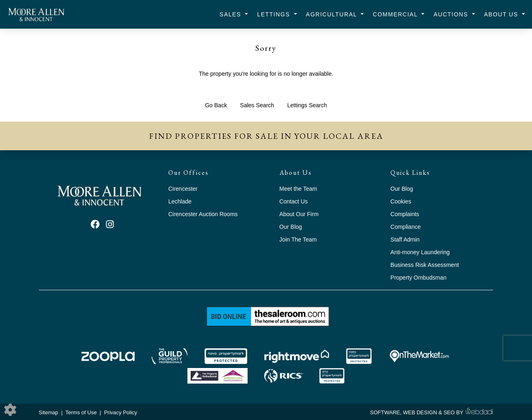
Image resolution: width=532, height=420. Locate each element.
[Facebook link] (95, 225)
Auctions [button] (452, 14)
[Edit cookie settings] (10, 409)
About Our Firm (299, 214)
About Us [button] (502, 14)
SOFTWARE (385, 412)
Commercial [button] (396, 14)
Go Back (216, 105)
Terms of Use (81, 412)
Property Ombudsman (418, 278)
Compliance (406, 227)
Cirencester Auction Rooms (203, 214)
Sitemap (49, 412)
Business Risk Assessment (425, 265)
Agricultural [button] (333, 14)
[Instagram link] (110, 225)
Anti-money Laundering (420, 252)
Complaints (405, 214)
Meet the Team (298, 189)
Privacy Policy (121, 412)
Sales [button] (232, 14)
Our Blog (291, 227)
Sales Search (257, 105)
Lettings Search (307, 105)
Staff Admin (405, 239)
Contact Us (294, 201)
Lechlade (180, 201)
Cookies (401, 201)
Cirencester (183, 189)
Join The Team (298, 239)
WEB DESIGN (420, 412)
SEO (449, 412)
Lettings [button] (275, 14)
